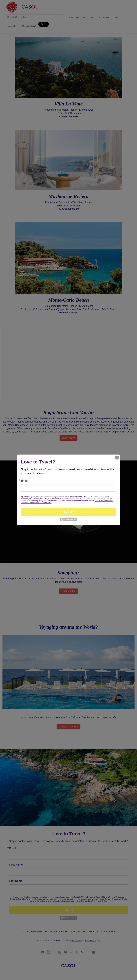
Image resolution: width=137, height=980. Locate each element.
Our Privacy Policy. (44, 503)
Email (25, 481)
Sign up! (69, 512)
